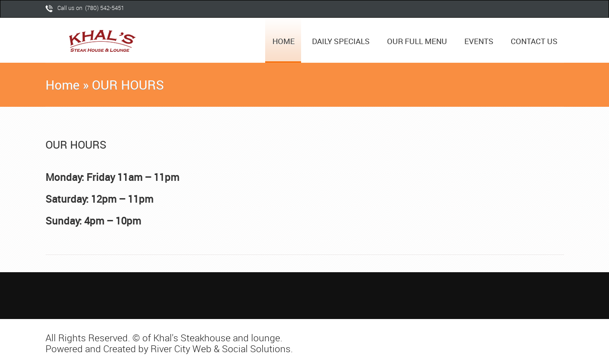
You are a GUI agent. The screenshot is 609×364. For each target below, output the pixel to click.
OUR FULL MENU (417, 41)
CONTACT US (534, 41)
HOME (284, 41)
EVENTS (479, 41)
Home (63, 85)
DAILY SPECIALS (341, 41)
